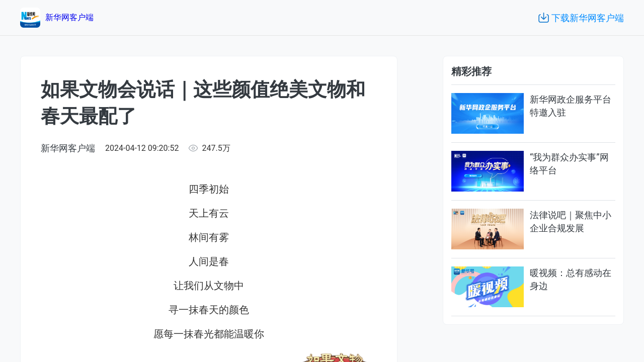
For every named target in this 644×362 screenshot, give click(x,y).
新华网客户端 (68, 148)
